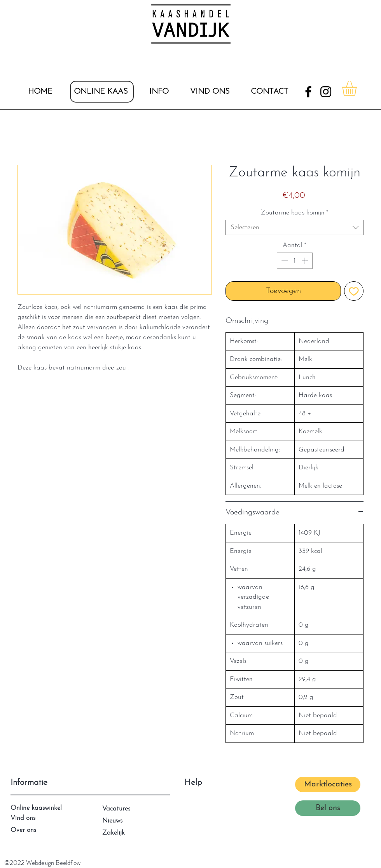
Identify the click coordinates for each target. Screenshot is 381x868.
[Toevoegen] (354, 291)
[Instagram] (326, 92)
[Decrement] (284, 261)
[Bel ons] (328, 808)
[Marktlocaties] (328, 784)
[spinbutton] (294, 261)
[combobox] (294, 227)
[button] (159, 92)
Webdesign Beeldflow (53, 863)
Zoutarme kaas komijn (295, 213)
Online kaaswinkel (36, 808)
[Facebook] (308, 92)
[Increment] (306, 261)
